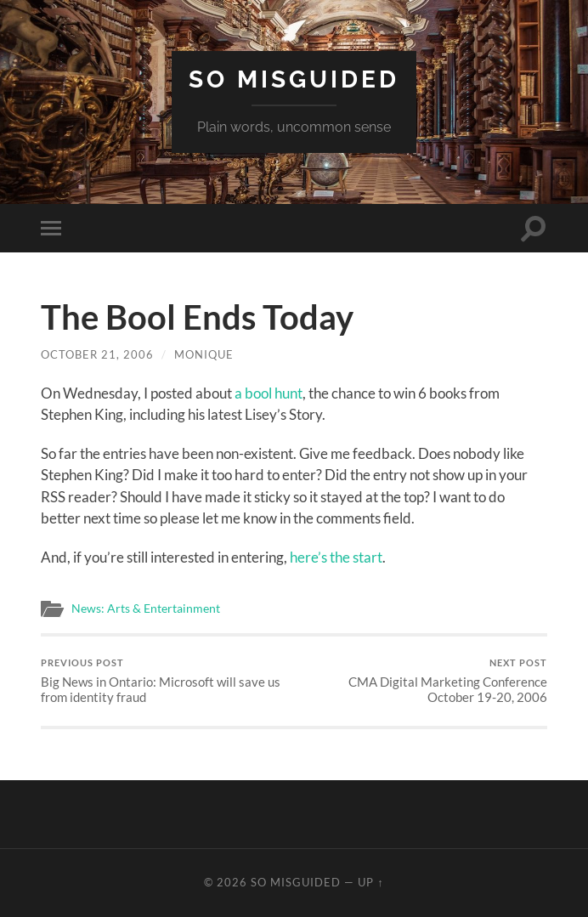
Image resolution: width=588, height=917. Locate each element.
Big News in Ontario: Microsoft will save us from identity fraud (165, 681)
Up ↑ (370, 882)
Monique (204, 354)
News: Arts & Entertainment (146, 609)
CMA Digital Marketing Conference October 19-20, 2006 (423, 681)
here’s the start (336, 557)
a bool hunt (269, 393)
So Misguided (294, 79)
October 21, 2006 (97, 354)
